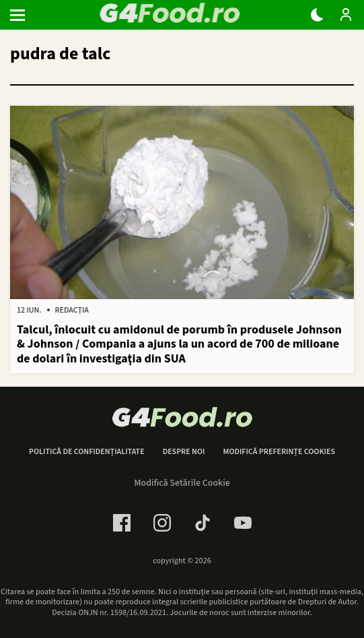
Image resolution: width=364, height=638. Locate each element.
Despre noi (184, 452)
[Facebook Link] (122, 523)
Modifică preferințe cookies (279, 452)
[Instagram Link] (162, 523)
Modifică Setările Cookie (182, 483)
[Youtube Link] (243, 523)
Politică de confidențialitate (87, 452)
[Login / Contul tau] (346, 15)
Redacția (72, 311)
